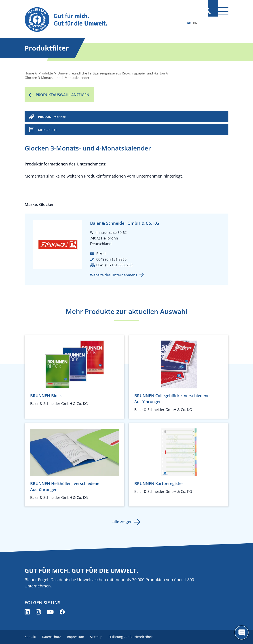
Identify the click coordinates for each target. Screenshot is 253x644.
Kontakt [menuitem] (30, 637)
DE (189, 23)
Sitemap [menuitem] (99, 637)
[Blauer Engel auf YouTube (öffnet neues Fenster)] (50, 612)
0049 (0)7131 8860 (111, 259)
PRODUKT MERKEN (52, 117)
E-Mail (101, 254)
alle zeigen (122, 521)
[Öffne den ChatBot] (242, 633)
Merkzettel (48, 130)
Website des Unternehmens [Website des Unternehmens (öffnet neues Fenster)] (114, 275)
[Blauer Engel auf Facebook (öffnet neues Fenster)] (62, 612)
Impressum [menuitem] (78, 637)
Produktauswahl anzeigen (63, 95)
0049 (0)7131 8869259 (114, 265)
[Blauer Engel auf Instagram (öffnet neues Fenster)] (38, 612)
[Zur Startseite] (96, 20)
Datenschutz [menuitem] (53, 637)
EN (195, 23)
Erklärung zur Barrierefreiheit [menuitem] (135, 637)
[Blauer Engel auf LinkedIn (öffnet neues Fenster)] (27, 612)
